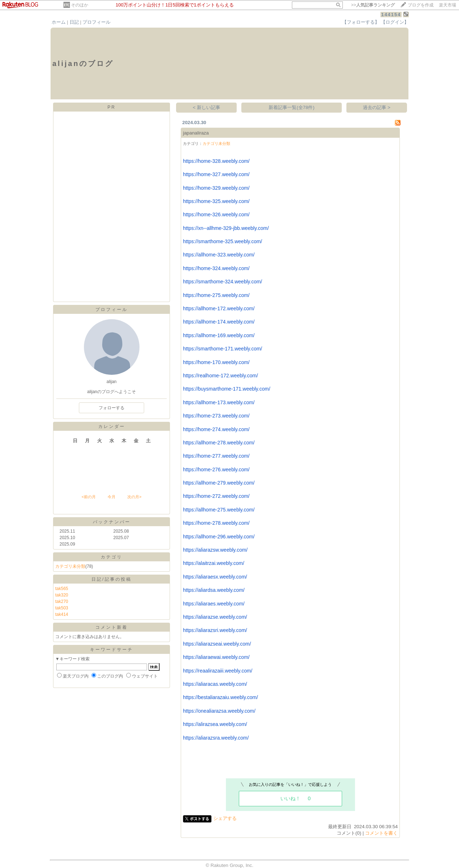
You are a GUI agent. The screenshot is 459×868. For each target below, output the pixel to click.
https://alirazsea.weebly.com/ (215, 724)
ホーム (59, 22)
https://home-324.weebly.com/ (216, 268)
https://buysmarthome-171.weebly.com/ (226, 389)
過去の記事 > (377, 107)
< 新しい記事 (207, 107)
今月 (112, 497)
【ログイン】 (395, 22)
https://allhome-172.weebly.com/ (219, 308)
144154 (391, 15)
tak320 (62, 595)
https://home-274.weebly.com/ (216, 429)
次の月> (134, 497)
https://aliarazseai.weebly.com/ (217, 644)
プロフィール (96, 22)
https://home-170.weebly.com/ (216, 362)
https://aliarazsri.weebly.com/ (215, 630)
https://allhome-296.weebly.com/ (219, 537)
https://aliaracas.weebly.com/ (215, 684)
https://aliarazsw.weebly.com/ (215, 550)
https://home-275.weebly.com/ (216, 295)
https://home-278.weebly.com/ (216, 523)
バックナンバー (112, 522)
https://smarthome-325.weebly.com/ (223, 241)
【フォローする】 (361, 22)
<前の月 (88, 497)
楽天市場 (448, 5)
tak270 (62, 602)
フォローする (112, 408)
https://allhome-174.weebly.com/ (219, 322)
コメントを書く (381, 833)
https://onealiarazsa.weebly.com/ (219, 711)
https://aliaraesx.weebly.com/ (215, 577)
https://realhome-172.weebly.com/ (220, 376)
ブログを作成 (421, 5)
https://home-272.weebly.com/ (216, 496)
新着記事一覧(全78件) (292, 107)
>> (373, 5)
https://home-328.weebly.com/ (216, 161)
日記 (74, 22)
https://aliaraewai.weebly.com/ (216, 657)
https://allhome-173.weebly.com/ (219, 402)
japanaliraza (196, 133)
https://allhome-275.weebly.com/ (219, 510)
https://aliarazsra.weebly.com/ (216, 738)
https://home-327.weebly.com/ (216, 174)
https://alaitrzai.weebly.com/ (214, 563)
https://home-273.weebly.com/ (216, 416)
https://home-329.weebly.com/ (216, 188)
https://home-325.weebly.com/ (216, 201)
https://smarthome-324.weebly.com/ (223, 282)
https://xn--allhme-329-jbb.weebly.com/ (226, 228)
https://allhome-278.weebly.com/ (219, 443)
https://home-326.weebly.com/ (216, 214)
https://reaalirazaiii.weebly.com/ (217, 671)
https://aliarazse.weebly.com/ (215, 617)
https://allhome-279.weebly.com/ (219, 483)
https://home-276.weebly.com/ (216, 470)
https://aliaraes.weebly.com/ (214, 604)
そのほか (80, 5)
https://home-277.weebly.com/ (216, 456)
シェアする (225, 818)
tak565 (62, 589)
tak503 (62, 608)
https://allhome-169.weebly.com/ (219, 335)
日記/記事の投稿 (111, 579)
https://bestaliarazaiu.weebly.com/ (220, 697)
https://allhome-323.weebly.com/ (219, 255)
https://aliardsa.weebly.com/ (214, 590)
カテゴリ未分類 (70, 566)
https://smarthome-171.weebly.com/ (223, 349)
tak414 (62, 614)
